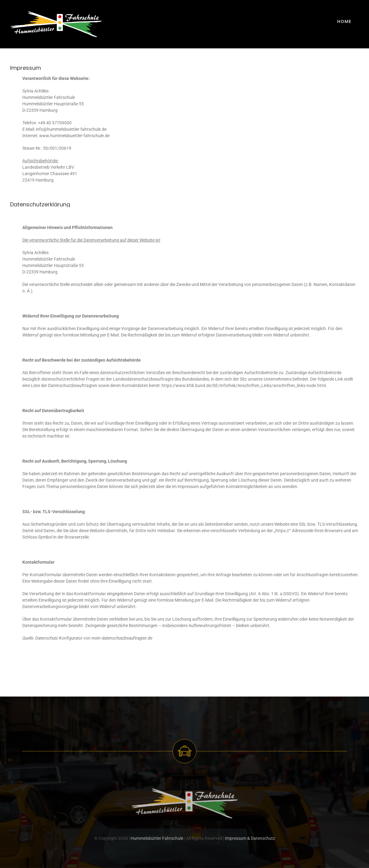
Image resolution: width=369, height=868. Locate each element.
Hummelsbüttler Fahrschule (157, 840)
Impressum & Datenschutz (250, 840)
